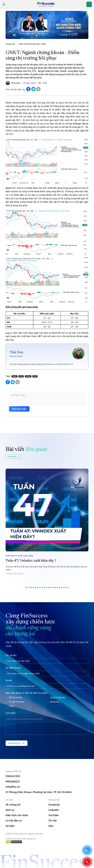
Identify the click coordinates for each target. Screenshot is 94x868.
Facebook (54, 805)
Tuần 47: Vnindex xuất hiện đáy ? (31, 561)
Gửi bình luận (19, 409)
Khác (11, 706)
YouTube (53, 815)
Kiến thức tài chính (17, 815)
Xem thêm (13, 457)
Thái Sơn (16, 83)
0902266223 (13, 781)
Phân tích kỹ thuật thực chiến (32, 44)
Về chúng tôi (13, 805)
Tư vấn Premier (17, 702)
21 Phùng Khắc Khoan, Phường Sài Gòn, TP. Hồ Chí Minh (39, 792)
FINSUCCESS (13, 776)
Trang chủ (10, 44)
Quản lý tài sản (58, 697)
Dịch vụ (10, 810)
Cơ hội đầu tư (14, 820)
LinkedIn (54, 810)
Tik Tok (53, 820)
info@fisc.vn (13, 787)
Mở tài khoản (16, 697)
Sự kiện (10, 826)
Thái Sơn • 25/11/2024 (14, 574)
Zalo (51, 826)
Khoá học (55, 702)
